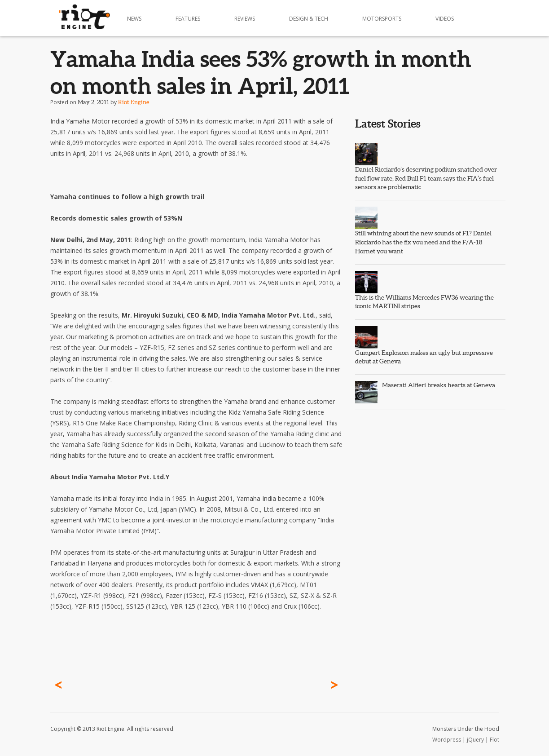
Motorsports (382, 19)
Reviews (245, 19)
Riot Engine (134, 102)
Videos (445, 19)
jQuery (475, 740)
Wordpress (447, 740)
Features (188, 19)
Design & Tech (309, 19)
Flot (494, 740)
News (134, 19)
